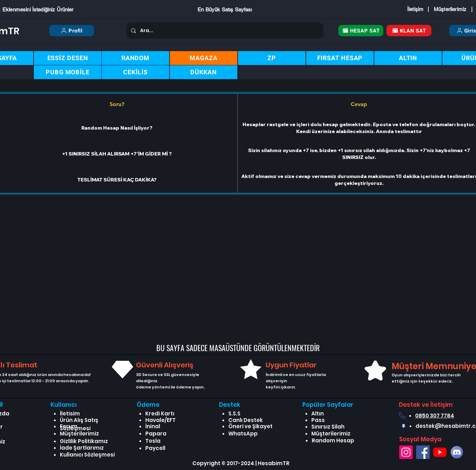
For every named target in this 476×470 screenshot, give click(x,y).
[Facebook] (423, 452)
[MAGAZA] (204, 58)
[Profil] (72, 31)
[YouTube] (440, 452)
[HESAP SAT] (361, 31)
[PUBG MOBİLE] (68, 72)
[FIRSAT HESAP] (340, 58)
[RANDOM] (135, 58)
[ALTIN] (408, 58)
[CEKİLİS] (135, 72)
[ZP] (272, 58)
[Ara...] (225, 31)
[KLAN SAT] (409, 31)
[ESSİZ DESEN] (68, 58)
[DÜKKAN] (204, 72)
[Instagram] (406, 452)
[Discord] (457, 452)
